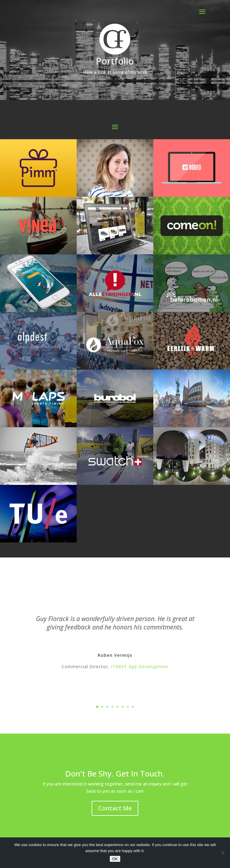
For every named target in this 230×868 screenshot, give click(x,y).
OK (115, 859)
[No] (223, 853)
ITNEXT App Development (140, 667)
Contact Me (115, 808)
